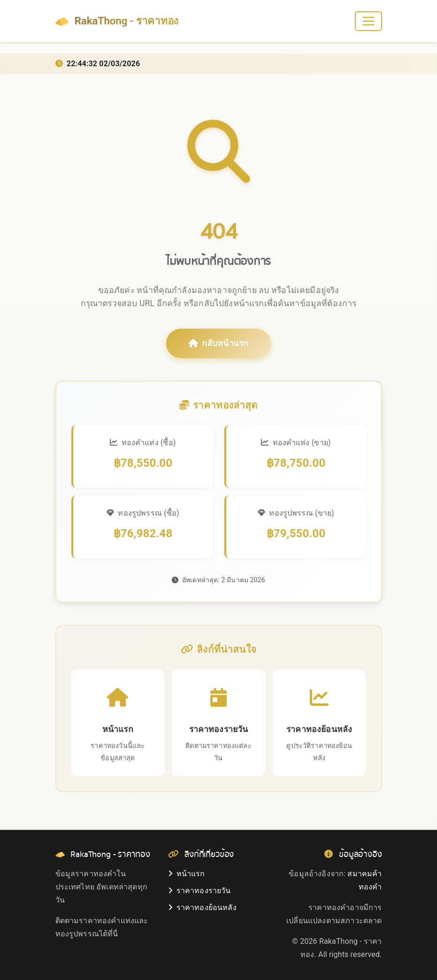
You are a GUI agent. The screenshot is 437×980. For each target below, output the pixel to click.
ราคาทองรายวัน (199, 891)
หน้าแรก (187, 874)
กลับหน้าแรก (219, 343)
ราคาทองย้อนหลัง (202, 907)
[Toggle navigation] (368, 21)
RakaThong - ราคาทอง (117, 21)
